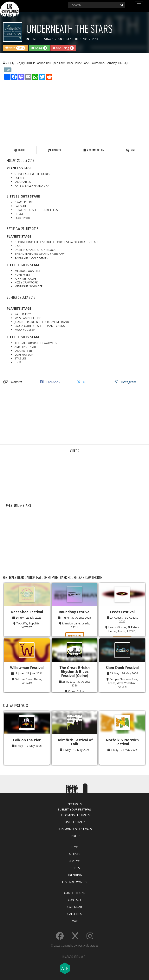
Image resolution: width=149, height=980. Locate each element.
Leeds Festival (122, 612)
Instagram (125, 382)
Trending (75, 875)
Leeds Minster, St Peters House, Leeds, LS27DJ (124, 629)
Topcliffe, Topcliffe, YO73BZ (28, 625)
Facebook (50, 382)
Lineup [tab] (20, 150)
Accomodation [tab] (93, 150)
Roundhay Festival (74, 612)
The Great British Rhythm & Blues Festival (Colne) (74, 672)
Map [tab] (131, 150)
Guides (75, 868)
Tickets (75, 836)
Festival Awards (75, 882)
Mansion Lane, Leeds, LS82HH (76, 625)
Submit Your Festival (75, 809)
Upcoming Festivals (75, 815)
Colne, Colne (76, 691)
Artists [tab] (54, 150)
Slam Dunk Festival (122, 668)
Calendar (75, 907)
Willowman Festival (27, 668)
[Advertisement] (74, 112)
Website (13, 382)
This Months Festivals (74, 829)
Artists (74, 854)
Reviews (74, 861)
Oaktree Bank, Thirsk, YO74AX (28, 681)
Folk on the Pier (27, 740)
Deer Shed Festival (27, 612)
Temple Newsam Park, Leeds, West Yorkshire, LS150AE (123, 683)
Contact (75, 900)
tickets (75, 636)
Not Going (63, 48)
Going (39, 48)
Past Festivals (75, 822)
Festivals (75, 804)
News (74, 847)
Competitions (75, 893)
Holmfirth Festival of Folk (74, 742)
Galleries (74, 914)
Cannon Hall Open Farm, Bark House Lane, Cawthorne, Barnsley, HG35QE (82, 63)
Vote (15, 48)
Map (75, 921)
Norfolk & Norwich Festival (122, 742)
